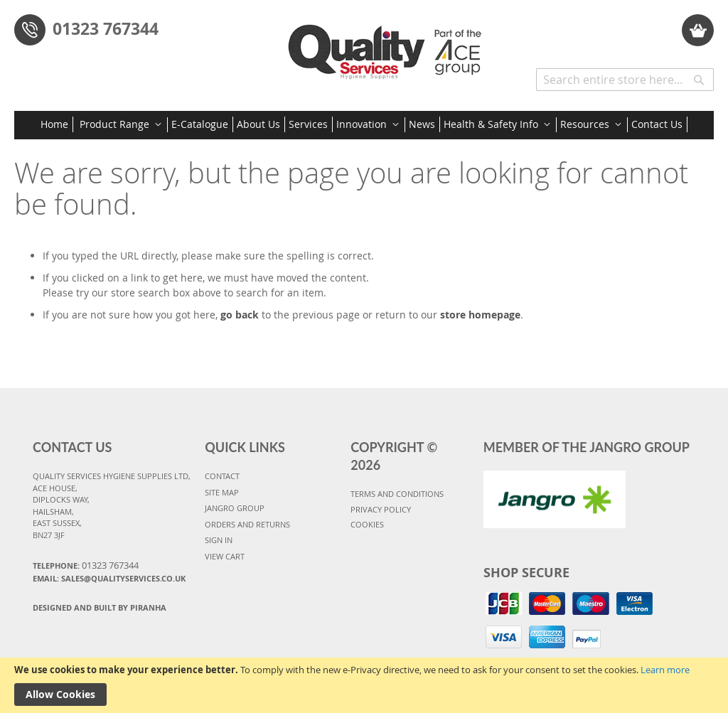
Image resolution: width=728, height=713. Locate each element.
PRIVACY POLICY (381, 509)
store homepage (480, 315)
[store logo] (389, 47)
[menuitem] (57, 124)
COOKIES (367, 524)
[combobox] (625, 80)
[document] (364, 685)
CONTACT (222, 476)
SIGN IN (219, 540)
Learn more (665, 670)
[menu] (364, 125)
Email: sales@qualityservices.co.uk (109, 578)
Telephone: (86, 565)
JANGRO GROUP (235, 508)
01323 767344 (106, 28)
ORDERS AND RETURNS (247, 524)
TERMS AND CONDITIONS (397, 494)
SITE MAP (222, 492)
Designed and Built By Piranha (100, 607)
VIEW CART (225, 556)
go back (240, 315)
